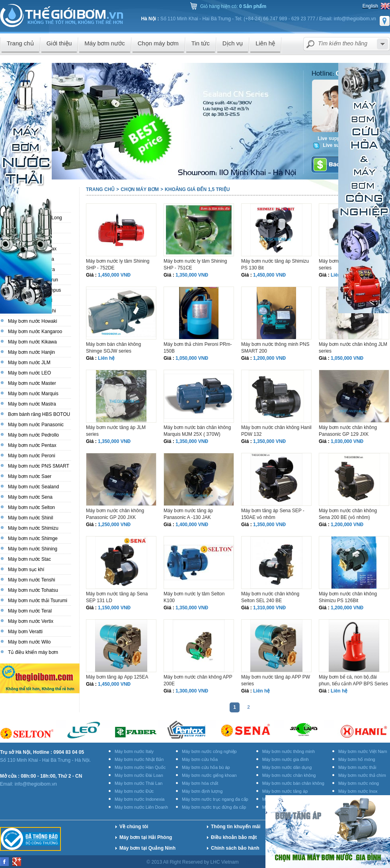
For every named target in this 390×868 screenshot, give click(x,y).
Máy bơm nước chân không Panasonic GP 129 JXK (348, 431)
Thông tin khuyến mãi (236, 827)
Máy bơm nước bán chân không (293, 783)
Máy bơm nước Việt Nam (363, 751)
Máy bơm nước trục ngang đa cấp (215, 799)
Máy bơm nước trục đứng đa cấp (214, 807)
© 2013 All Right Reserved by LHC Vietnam (193, 862)
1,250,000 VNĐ (114, 525)
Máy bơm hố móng (357, 759)
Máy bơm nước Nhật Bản (139, 759)
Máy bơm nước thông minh (289, 751)
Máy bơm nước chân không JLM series (353, 348)
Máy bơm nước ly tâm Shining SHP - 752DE (118, 264)
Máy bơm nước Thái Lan (138, 783)
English (370, 6)
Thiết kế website (261, 862)
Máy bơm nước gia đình (286, 759)
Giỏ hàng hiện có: (233, 6)
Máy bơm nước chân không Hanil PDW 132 (276, 431)
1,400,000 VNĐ (192, 525)
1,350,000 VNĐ (192, 275)
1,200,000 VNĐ (269, 358)
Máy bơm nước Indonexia (140, 799)
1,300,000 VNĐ (192, 691)
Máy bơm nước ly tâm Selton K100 (194, 597)
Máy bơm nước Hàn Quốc (140, 767)
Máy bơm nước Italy (134, 751)
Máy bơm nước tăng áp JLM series (116, 431)
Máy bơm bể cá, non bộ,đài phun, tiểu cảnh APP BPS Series (353, 680)
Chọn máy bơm (140, 189)
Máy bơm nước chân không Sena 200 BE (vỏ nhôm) (348, 514)
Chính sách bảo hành (235, 848)
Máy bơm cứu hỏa (200, 759)
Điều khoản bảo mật (234, 837)
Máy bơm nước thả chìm (362, 775)
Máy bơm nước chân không (289, 775)
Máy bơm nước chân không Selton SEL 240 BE (270, 597)
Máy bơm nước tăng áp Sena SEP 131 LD (117, 597)
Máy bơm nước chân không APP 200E (198, 680)
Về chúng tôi (134, 827)
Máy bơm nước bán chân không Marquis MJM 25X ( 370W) (197, 431)
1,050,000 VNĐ (192, 358)
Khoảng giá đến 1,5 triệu (197, 189)
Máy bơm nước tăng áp (285, 791)
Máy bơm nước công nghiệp (209, 751)
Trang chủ (100, 189)
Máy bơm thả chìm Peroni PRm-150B (198, 348)
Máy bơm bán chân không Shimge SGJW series (113, 348)
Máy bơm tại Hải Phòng (146, 837)
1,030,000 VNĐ (347, 441)
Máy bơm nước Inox (358, 791)
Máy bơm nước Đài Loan (139, 775)
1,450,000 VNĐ (114, 275)
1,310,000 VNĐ (269, 608)
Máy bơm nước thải (357, 767)
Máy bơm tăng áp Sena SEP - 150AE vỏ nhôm (273, 514)
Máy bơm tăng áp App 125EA (117, 677)
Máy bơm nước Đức (134, 791)
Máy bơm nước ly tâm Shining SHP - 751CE (195, 264)
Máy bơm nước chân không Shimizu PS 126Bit (348, 597)
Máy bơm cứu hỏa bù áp (206, 767)
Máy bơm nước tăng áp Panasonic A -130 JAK (188, 514)
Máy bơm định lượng (202, 791)
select (382, 44)
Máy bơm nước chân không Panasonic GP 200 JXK (115, 514)
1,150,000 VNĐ (114, 608)
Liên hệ (106, 358)
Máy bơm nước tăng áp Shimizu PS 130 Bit (275, 264)
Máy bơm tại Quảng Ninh (147, 848)
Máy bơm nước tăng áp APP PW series (276, 680)
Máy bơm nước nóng (359, 783)
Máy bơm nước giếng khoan (209, 775)
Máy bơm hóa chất (200, 783)
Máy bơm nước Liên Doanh (141, 807)
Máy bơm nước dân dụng (287, 767)
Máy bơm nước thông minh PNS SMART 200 (275, 348)
